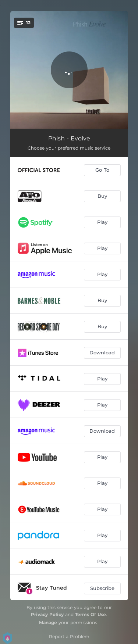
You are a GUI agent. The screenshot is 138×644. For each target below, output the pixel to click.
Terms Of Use (91, 614)
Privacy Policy (47, 614)
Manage (48, 622)
